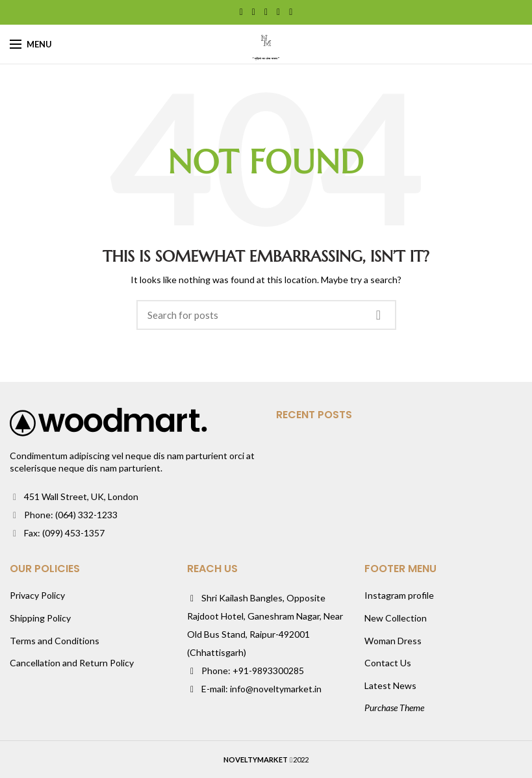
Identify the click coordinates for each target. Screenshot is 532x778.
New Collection (396, 618)
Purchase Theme (394, 708)
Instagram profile (399, 595)
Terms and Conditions (55, 641)
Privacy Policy (37, 595)
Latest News (390, 685)
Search (379, 315)
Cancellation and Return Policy (72, 663)
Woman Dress (393, 641)
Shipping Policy (40, 618)
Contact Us (388, 663)
